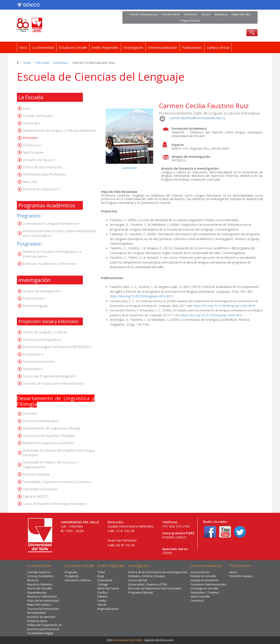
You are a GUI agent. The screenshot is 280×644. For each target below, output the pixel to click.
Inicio (23, 47)
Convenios (32, 145)
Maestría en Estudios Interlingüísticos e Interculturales (52, 254)
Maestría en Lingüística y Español (48, 443)
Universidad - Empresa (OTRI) (147, 584)
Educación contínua (78, 580)
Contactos (197, 601)
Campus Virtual (218, 47)
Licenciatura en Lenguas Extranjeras (51, 223)
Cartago (103, 584)
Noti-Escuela (33, 152)
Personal (42, 63)
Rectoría (33, 580)
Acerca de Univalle (40, 588)
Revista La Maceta (36, 474)
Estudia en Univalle (73, 47)
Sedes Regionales (105, 47)
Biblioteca (221, 14)
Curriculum (130, 168)
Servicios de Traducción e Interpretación (53, 383)
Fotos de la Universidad (43, 601)
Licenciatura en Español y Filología (49, 436)
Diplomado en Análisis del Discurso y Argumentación (50, 464)
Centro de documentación (43, 167)
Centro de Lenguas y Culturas (45, 332)
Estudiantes (33, 354)
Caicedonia (105, 580)
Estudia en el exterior (205, 580)
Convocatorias (138, 580)
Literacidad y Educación (40, 489)
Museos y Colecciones (42, 596)
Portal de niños (37, 621)
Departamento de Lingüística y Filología (52, 428)
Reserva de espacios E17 (42, 189)
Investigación (133, 47)
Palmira (102, 596)
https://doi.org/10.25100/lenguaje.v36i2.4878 (224, 306)
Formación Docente (39, 361)
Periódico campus (241, 576)
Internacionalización (163, 47)
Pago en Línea (190, 20)
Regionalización (108, 609)
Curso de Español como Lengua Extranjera (55, 504)
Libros (233, 572)
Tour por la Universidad (43, 609)
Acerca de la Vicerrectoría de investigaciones (158, 572)
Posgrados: (30, 244)
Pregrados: (29, 215)
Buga (101, 576)
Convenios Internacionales (208, 584)
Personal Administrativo (41, 421)
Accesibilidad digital (40, 633)
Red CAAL (30, 182)
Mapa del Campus (39, 605)
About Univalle (200, 596)
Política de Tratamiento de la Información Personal (45, 627)
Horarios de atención (41, 617)
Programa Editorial (140, 592)
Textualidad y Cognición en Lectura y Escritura (57, 482)
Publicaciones (192, 47)
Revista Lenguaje (35, 306)
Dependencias (37, 592)
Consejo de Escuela (38, 116)
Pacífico (103, 592)
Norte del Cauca (108, 588)
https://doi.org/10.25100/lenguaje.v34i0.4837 (212, 315)
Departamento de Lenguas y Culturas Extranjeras (60, 130)
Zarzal (102, 605)
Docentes (61, 63)
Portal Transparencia (144, 14)
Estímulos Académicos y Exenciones (50, 264)
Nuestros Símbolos (40, 584)
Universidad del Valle (128, 640)
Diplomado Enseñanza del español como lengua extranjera (59, 453)
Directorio (190, 14)
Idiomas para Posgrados (42, 339)
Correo (206, 14)
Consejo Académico (40, 576)
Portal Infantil (171, 14)
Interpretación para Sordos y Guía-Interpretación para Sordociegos (60, 233)
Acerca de (31, 123)
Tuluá (101, 572)
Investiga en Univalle (204, 588)
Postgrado (72, 576)
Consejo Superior (39, 572)
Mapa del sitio (241, 14)
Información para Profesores (45, 174)
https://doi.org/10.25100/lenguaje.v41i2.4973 (141, 296)
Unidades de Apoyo (39, 160)
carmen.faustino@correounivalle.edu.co (197, 118)
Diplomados (33, 369)
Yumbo (102, 601)
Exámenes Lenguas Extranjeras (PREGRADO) (57, 347)
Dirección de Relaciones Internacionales (155, 588)
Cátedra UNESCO (36, 496)
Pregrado (71, 572)
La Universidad (43, 47)
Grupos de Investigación (42, 291)
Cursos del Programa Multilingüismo (50, 376)
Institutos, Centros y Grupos (147, 576)
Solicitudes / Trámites (205, 592)
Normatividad (36, 613)
